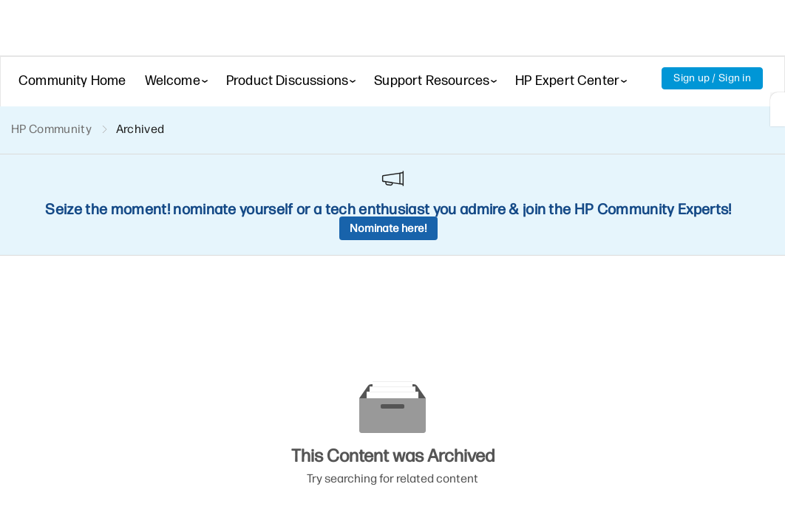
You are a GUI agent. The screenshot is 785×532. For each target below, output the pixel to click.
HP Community (51, 129)
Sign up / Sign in (712, 78)
